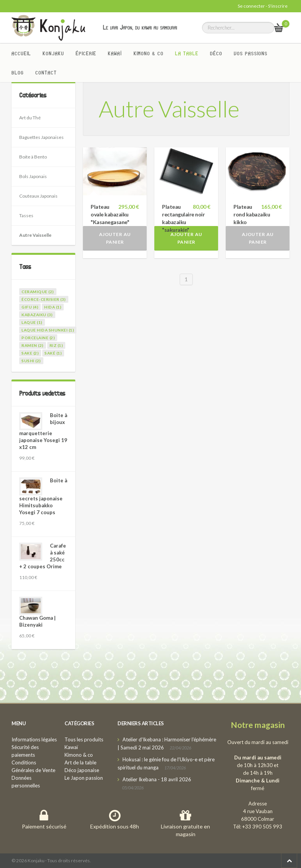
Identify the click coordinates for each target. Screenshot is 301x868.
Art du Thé (30, 118)
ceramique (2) (38, 292)
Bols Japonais (33, 176)
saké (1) (53, 353)
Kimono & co (149, 53)
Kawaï (115, 53)
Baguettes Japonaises (41, 137)
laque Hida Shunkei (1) (48, 330)
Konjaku (53, 53)
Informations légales (34, 739)
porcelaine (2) (38, 338)
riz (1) (56, 345)
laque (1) (32, 322)
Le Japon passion (84, 778)
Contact (46, 73)
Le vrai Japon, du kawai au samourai (140, 27)
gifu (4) (30, 307)
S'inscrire (278, 6)
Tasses (26, 215)
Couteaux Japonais (38, 196)
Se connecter (251, 6)
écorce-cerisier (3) (44, 299)
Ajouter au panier (115, 238)
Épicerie (86, 53)
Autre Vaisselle (35, 235)
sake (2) (30, 353)
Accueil (21, 53)
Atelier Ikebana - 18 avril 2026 (157, 779)
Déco (216, 53)
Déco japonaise (82, 770)
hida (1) (53, 307)
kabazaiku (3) (37, 315)
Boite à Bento (33, 157)
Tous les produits (84, 739)
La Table (187, 53)
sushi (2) (31, 361)
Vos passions (251, 53)
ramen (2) (33, 345)
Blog (18, 73)
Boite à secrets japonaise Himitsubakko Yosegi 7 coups (43, 496)
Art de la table (80, 762)
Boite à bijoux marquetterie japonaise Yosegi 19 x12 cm (43, 431)
